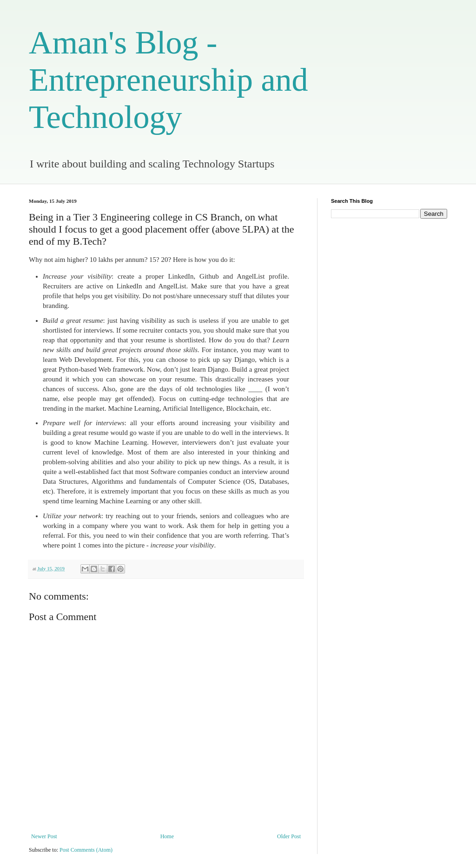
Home (167, 836)
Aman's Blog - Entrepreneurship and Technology (169, 80)
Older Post (289, 836)
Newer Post (44, 836)
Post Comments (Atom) (86, 850)
